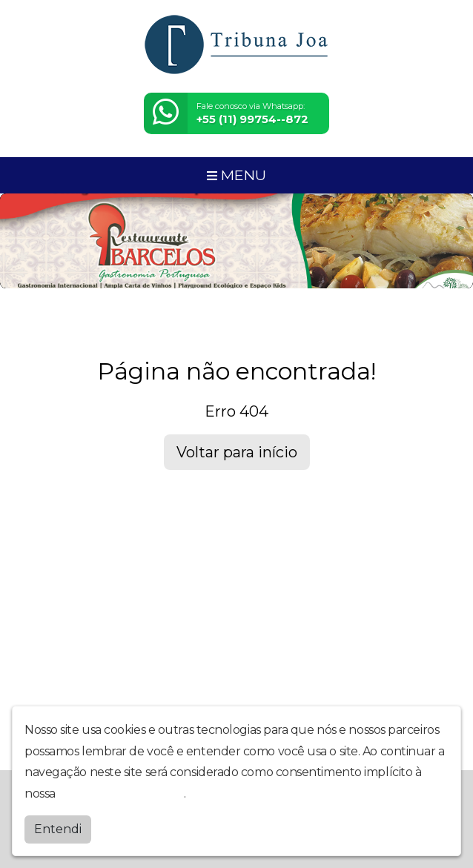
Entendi (58, 829)
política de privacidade (121, 794)
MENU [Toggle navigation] (236, 175)
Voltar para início (237, 452)
